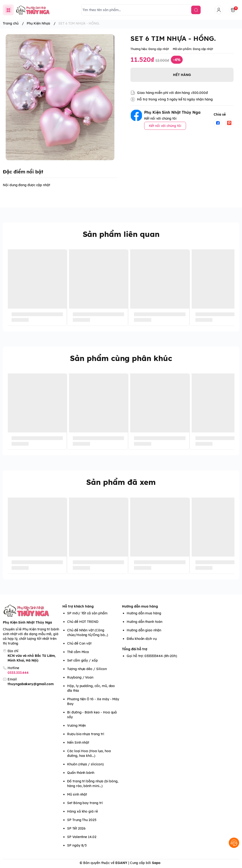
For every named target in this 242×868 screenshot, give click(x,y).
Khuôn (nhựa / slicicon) (85, 764)
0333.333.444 (18, 673)
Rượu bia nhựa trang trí (86, 734)
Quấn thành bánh (81, 773)
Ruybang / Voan (80, 677)
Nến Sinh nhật (78, 742)
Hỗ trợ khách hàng (78, 606)
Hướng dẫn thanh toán (145, 622)
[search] (196, 10)
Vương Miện (76, 725)
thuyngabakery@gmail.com (31, 684)
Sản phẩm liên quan (121, 234)
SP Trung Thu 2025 (82, 820)
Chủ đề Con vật (79, 643)
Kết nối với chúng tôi (165, 126)
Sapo (156, 863)
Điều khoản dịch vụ (142, 639)
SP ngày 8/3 (77, 845)
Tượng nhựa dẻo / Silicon (87, 669)
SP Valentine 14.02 (82, 837)
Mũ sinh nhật (77, 794)
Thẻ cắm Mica (78, 652)
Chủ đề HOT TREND (83, 622)
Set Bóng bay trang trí (85, 803)
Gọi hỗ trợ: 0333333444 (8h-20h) (152, 656)
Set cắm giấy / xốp (82, 660)
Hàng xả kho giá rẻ (82, 811)
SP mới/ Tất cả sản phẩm (87, 613)
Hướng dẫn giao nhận (144, 630)
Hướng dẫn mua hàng (140, 606)
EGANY (121, 863)
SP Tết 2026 (76, 828)
